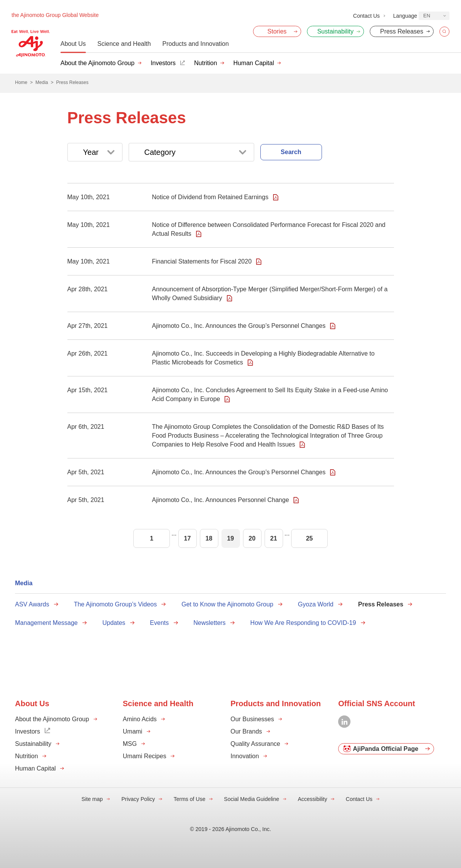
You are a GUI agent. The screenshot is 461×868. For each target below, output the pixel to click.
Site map (92, 799)
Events (159, 623)
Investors (163, 63)
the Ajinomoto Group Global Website (55, 15)
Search (291, 152)
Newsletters (210, 623)
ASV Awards (32, 604)
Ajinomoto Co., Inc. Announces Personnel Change (221, 500)
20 (252, 538)
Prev (112, 538)
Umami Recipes (145, 756)
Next (349, 538)
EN (427, 16)
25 (309, 538)
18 (209, 538)
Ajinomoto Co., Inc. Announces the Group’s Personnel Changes (239, 326)
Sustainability (33, 744)
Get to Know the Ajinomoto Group (227, 604)
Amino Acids (140, 719)
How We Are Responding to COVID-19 (303, 623)
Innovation (245, 756)
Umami (133, 731)
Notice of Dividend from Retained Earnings (210, 197)
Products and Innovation (196, 44)
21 (274, 538)
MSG (130, 744)
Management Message (46, 623)
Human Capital (254, 63)
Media (24, 583)
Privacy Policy (138, 799)
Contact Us (359, 799)
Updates (114, 623)
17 (188, 538)
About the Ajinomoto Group (97, 63)
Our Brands (246, 731)
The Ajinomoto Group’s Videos (116, 604)
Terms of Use (189, 799)
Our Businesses (252, 719)
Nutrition (206, 63)
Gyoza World (316, 604)
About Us (73, 44)
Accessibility (312, 799)
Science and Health (124, 44)
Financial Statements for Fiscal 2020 (202, 261)
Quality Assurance (256, 744)
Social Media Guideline (252, 799)
